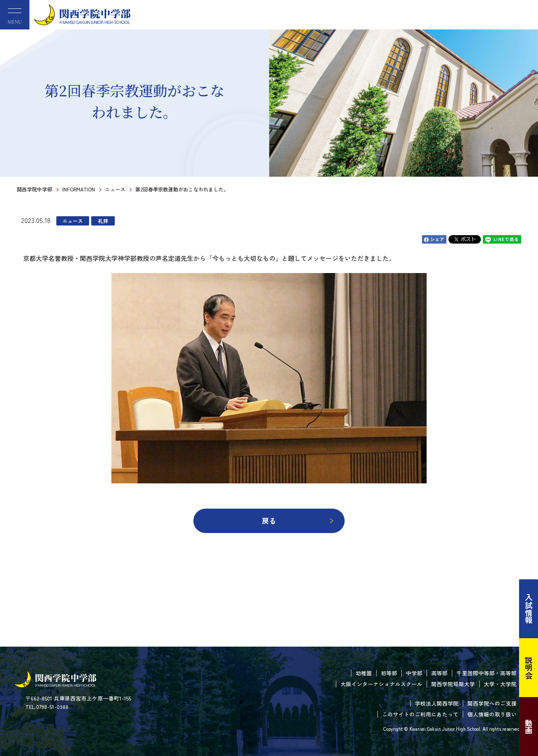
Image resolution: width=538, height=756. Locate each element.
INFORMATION (79, 189)
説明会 (529, 668)
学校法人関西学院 (437, 703)
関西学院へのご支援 (492, 703)
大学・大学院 (500, 684)
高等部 (439, 673)
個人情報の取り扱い (492, 714)
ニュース (115, 189)
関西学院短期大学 (453, 684)
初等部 (389, 673)
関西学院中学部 (34, 189)
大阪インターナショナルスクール (381, 684)
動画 (529, 727)
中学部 (414, 673)
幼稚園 (364, 673)
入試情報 (529, 609)
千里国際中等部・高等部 (487, 673)
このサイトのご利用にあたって (420, 714)
